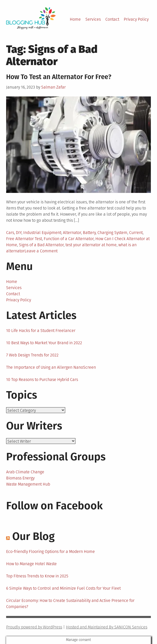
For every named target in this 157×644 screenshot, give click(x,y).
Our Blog (33, 536)
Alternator (72, 233)
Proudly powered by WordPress (34, 627)
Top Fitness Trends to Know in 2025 (37, 576)
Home (75, 19)
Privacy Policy (136, 19)
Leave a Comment (41, 251)
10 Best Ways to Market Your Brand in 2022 (44, 343)
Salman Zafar (53, 87)
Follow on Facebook (54, 506)
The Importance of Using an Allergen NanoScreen (51, 367)
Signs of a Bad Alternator (41, 245)
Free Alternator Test (24, 239)
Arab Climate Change (25, 472)
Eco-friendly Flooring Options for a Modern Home (51, 552)
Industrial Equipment (42, 233)
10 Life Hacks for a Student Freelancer (41, 331)
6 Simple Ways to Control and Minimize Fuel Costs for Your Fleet (63, 588)
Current (136, 233)
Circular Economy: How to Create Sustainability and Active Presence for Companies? (70, 604)
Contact (112, 19)
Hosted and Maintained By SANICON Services (107, 627)
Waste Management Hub (28, 484)
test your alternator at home (91, 245)
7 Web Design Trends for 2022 (32, 355)
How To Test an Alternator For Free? (59, 77)
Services (93, 19)
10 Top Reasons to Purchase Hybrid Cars (42, 380)
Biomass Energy (20, 478)
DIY (19, 233)
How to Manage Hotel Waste (31, 564)
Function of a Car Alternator (69, 239)
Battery (89, 233)
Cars (10, 233)
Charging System (112, 233)
